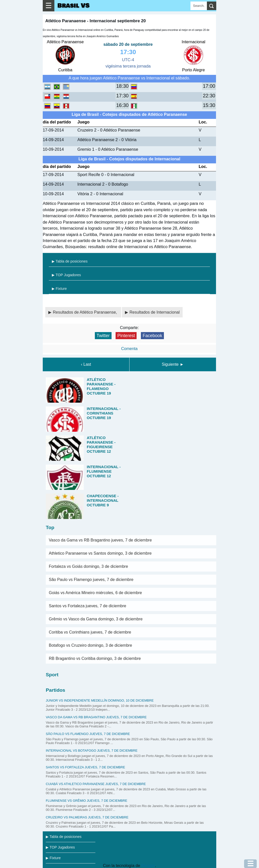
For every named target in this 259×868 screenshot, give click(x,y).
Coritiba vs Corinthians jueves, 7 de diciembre (90, 632)
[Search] (199, 6)
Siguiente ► (173, 364)
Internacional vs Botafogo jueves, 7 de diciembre (92, 751)
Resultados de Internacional (155, 312)
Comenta (129, 349)
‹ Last (86, 364)
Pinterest (126, 336)
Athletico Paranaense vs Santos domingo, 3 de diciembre (100, 553)
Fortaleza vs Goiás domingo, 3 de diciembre (88, 566)
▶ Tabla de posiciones (70, 261)
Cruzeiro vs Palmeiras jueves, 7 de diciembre (87, 817)
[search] (212, 6)
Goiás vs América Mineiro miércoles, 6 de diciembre (95, 593)
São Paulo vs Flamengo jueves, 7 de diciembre (91, 580)
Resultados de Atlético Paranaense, (85, 312)
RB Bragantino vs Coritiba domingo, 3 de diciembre (95, 658)
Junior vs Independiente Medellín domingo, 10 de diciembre (100, 700)
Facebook (152, 336)
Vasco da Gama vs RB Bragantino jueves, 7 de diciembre (100, 540)
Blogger (148, 866)
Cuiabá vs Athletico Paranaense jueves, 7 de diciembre (96, 784)
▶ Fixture (59, 289)
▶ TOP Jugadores (66, 275)
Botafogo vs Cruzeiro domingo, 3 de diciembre (90, 645)
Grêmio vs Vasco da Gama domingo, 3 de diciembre (96, 619)
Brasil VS (73, 6)
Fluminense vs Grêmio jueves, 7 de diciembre (87, 801)
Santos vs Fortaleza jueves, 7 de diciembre (88, 606)
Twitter (103, 336)
